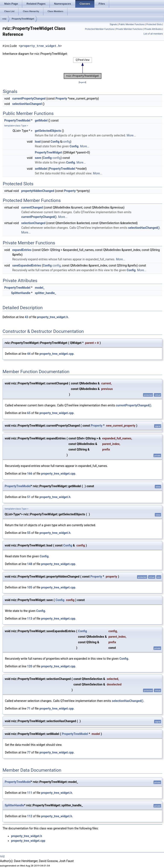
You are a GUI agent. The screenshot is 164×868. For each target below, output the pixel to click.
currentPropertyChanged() (39, 217)
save (38, 158)
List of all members (153, 34)
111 (30, 793)
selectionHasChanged (27, 104)
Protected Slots (154, 24)
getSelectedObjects (48, 131)
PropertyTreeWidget (23, 19)
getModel (41, 120)
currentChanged (32, 207)
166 (30, 474)
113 (30, 619)
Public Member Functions (132, 24)
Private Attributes (153, 29)
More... (131, 135)
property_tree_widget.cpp (57, 354)
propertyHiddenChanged (38, 191)
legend (82, 82)
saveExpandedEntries (27, 265)
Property (61, 99)
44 (29, 354)
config (66, 142)
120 (30, 666)
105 (30, 587)
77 (29, 752)
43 (26, 317)
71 (29, 709)
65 (29, 413)
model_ (40, 288)
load (38, 142)
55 (29, 533)
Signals (113, 24)
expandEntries (22, 250)
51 (29, 497)
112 (30, 816)
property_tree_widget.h (40, 46)
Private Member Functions (129, 29)
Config (55, 142)
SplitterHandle (21, 293)
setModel (41, 169)
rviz (4, 19)
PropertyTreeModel (17, 120)
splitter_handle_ (45, 293)
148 (30, 564)
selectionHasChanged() (144, 228)
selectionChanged (33, 223)
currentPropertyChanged (29, 99)
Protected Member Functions (100, 29)
